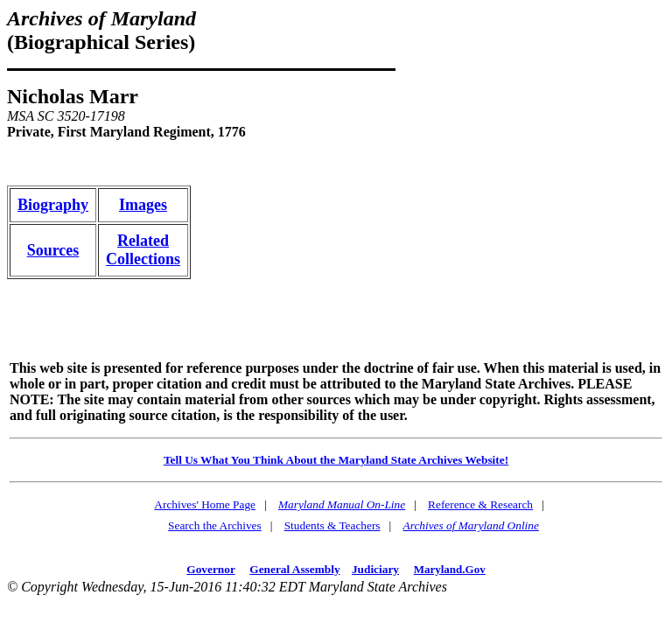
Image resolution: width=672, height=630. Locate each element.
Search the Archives (215, 525)
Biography (53, 205)
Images (143, 205)
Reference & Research (480, 504)
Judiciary (375, 569)
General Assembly (294, 569)
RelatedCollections (143, 250)
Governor (210, 569)
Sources (53, 250)
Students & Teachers (332, 525)
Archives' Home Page (205, 504)
